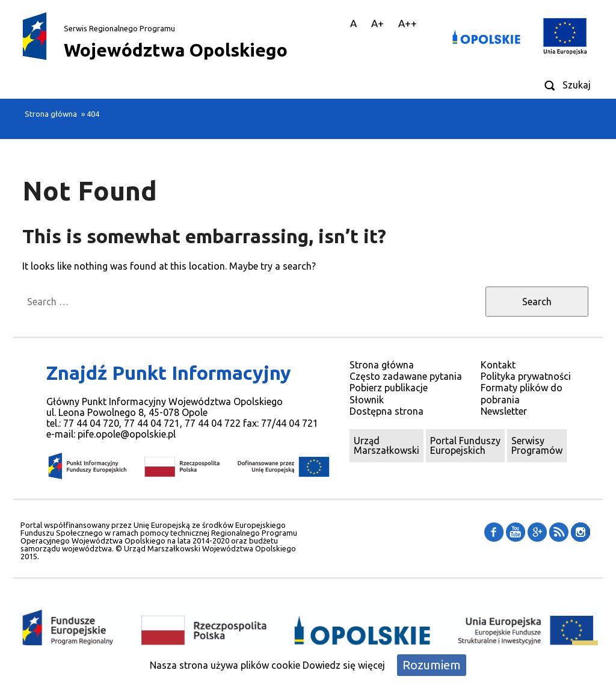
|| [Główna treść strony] (333, 23)
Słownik (367, 400)
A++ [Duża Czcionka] (408, 23)
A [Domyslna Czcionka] (353, 23)
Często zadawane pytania (406, 376)
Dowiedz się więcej (344, 665)
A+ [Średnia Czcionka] (377, 23)
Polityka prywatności (526, 376)
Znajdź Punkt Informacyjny (169, 373)
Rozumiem (432, 665)
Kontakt (498, 365)
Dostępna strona (387, 411)
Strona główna (51, 114)
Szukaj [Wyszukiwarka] (577, 85)
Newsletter (504, 411)
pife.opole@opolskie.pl (127, 434)
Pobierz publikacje (389, 388)
